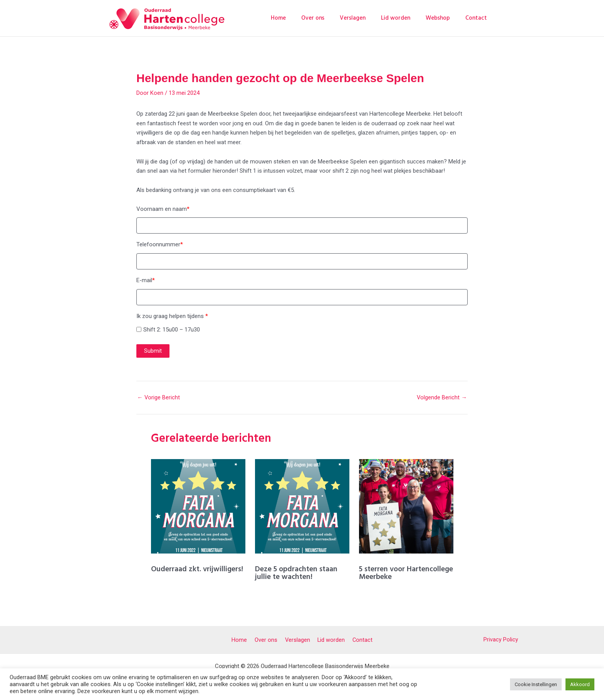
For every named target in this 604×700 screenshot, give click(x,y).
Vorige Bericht (159, 399)
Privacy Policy (501, 639)
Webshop (444, 18)
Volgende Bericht (442, 399)
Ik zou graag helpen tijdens (172, 317)
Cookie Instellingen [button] (536, 684)
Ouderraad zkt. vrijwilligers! (197, 570)
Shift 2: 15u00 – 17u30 (172, 330)
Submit (153, 352)
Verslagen (366, 18)
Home (299, 18)
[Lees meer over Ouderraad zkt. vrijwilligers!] (198, 507)
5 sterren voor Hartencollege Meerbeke (400, 574)
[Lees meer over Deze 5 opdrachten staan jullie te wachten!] (302, 507)
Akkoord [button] (580, 684)
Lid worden (405, 18)
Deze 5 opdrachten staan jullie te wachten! (297, 574)
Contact (478, 18)
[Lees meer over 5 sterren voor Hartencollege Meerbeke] (406, 507)
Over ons (330, 18)
